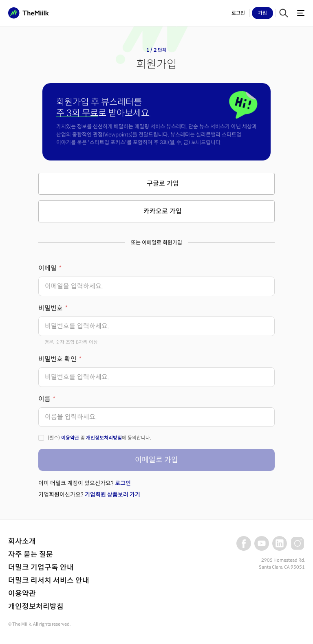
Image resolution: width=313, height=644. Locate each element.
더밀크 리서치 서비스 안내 (49, 580)
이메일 (47, 268)
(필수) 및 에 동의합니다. (99, 438)
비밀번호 (51, 308)
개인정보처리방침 (104, 438)
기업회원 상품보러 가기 (112, 495)
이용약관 (70, 438)
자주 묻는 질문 (31, 554)
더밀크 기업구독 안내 (41, 567)
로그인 (123, 483)
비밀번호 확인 (57, 359)
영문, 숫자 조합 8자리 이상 (71, 342)
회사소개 (22, 541)
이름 (44, 399)
